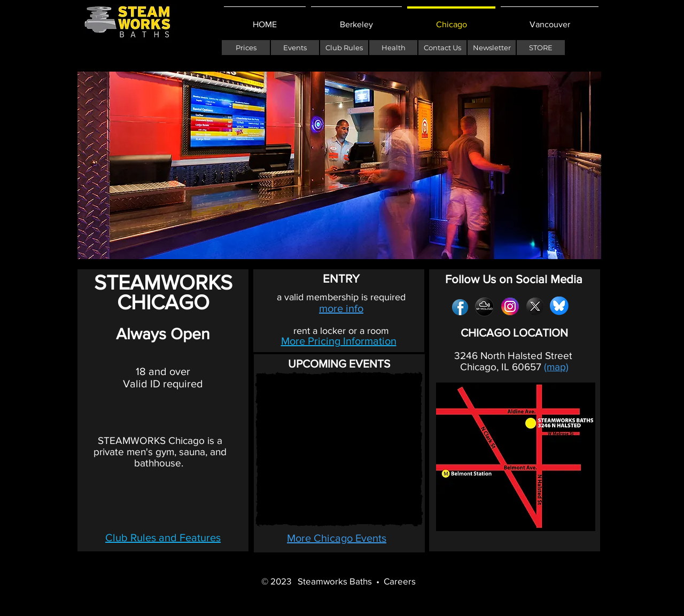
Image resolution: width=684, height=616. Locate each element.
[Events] (295, 48)
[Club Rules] (344, 48)
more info (341, 308)
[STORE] (541, 48)
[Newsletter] (492, 48)
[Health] (393, 48)
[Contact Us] (442, 48)
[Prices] (246, 48)
